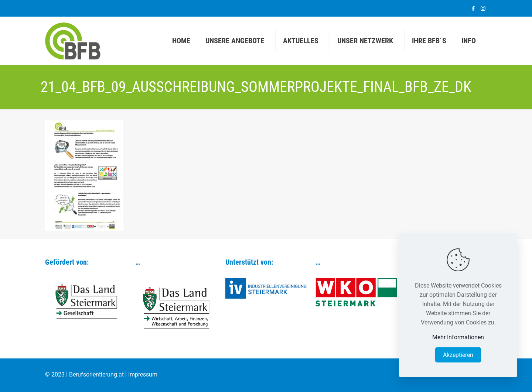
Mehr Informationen (458, 337)
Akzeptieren (458, 355)
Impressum (143, 374)
